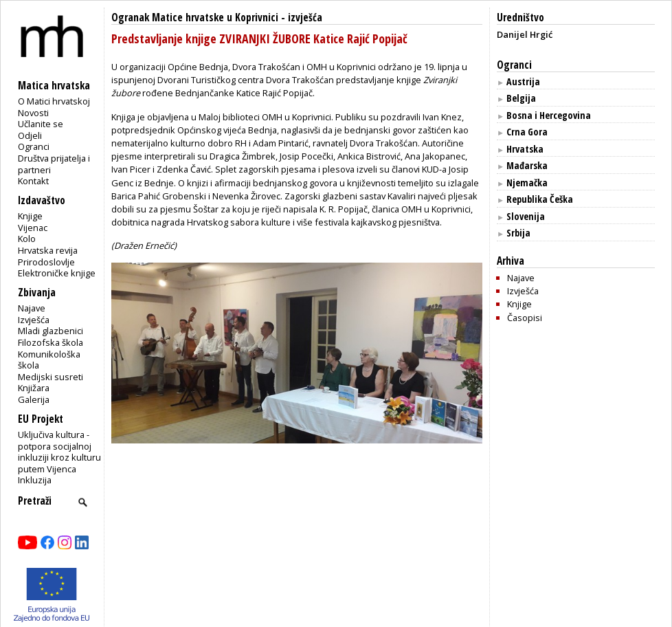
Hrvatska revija (48, 250)
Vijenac (33, 228)
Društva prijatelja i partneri (54, 164)
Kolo (27, 239)
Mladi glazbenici (51, 331)
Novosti (33, 113)
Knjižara (34, 388)
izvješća (305, 18)
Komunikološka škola (49, 360)
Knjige (30, 216)
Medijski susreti (51, 377)
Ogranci (34, 146)
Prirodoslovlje (46, 262)
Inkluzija (35, 480)
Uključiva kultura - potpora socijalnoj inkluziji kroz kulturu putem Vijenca (59, 452)
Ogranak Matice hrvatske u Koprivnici (195, 18)
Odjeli (30, 135)
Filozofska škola (51, 342)
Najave (32, 308)
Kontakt (33, 181)
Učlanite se (41, 124)
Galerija (34, 399)
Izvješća (34, 320)
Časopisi (525, 318)
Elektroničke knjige (57, 273)
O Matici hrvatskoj (54, 101)
